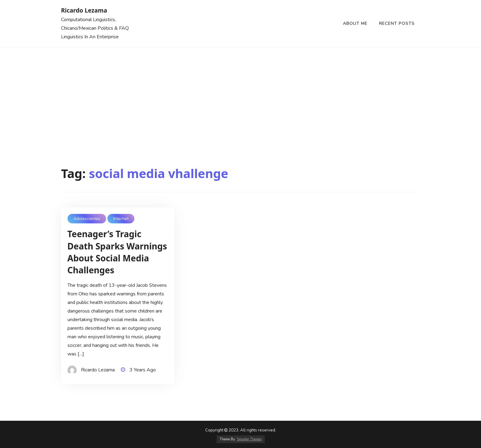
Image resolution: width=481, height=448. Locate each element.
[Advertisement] (240, 93)
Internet (121, 219)
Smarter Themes (249, 439)
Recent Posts (397, 23)
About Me (355, 23)
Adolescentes (87, 219)
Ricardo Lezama (84, 10)
